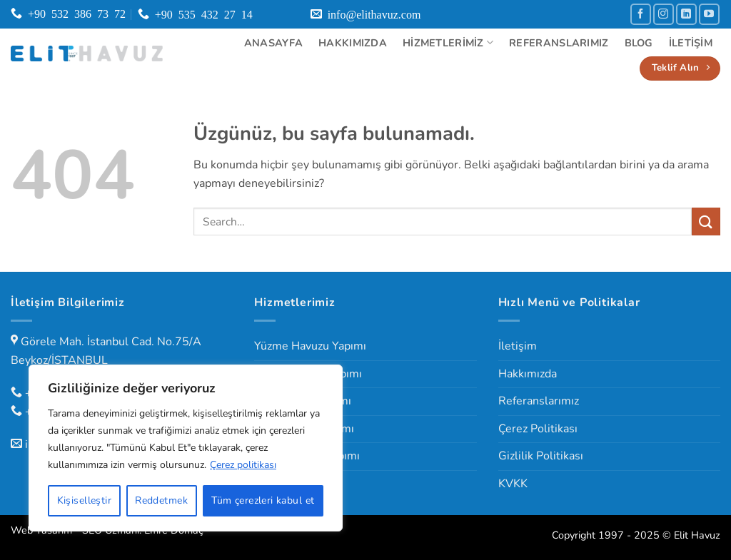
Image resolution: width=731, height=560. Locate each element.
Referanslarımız (559, 43)
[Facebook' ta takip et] (641, 14)
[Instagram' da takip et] (664, 14)
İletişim (691, 43)
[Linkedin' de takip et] (686, 14)
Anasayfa (273, 43)
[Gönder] (706, 222)
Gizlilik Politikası (541, 456)
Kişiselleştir (84, 500)
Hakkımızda (353, 43)
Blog (639, 43)
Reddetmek (161, 500)
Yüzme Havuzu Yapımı (310, 346)
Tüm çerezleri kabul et (263, 500)
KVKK (513, 484)
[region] (186, 448)
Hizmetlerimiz (448, 43)
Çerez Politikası (538, 429)
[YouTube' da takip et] (709, 14)
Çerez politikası (243, 465)
